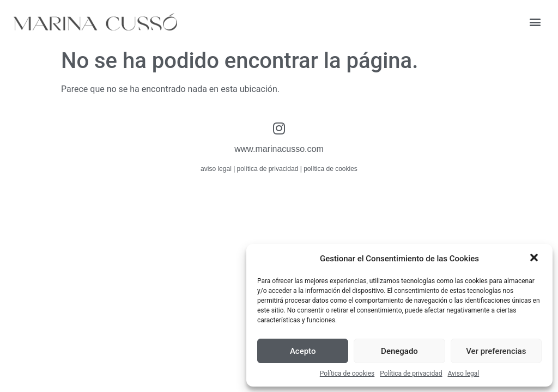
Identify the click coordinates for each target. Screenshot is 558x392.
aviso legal (216, 169)
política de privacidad (268, 169)
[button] (535, 259)
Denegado (399, 351)
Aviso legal (463, 373)
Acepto (303, 351)
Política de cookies (347, 373)
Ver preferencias (496, 351)
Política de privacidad (411, 373)
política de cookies (330, 169)
